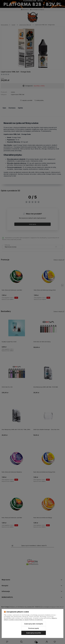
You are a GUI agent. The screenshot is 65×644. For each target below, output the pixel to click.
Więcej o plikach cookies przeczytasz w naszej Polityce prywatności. (30, 619)
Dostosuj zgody (34, 628)
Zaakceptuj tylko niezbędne (34, 624)
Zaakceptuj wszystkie (34, 633)
